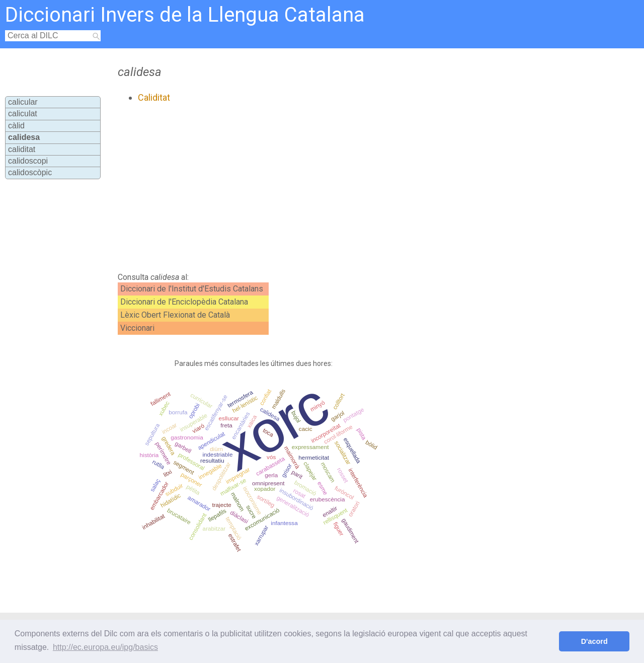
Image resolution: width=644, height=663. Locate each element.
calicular (23, 102)
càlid (16, 126)
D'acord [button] (594, 641)
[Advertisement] (298, 188)
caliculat (23, 114)
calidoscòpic (30, 172)
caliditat (22, 149)
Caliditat (154, 97)
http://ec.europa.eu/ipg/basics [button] (105, 647)
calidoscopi (28, 161)
